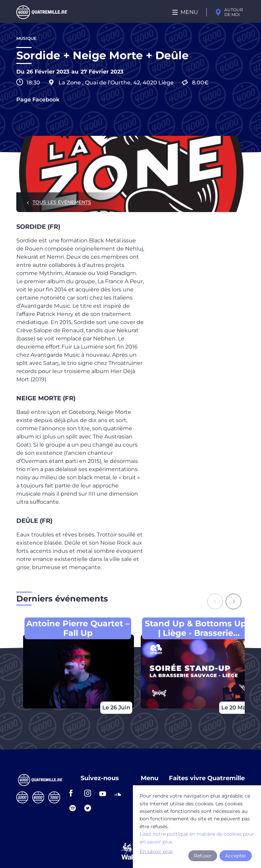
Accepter (236, 856)
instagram (90, 793)
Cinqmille (22, 797)
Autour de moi (234, 12)
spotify (75, 808)
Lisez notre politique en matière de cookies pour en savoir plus (197, 838)
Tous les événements (62, 202)
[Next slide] (233, 601)
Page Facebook (38, 100)
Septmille (54, 797)
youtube (105, 793)
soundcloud (120, 793)
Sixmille (38, 797)
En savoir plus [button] (156, 851)
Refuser (203, 856)
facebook (75, 793)
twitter (90, 808)
